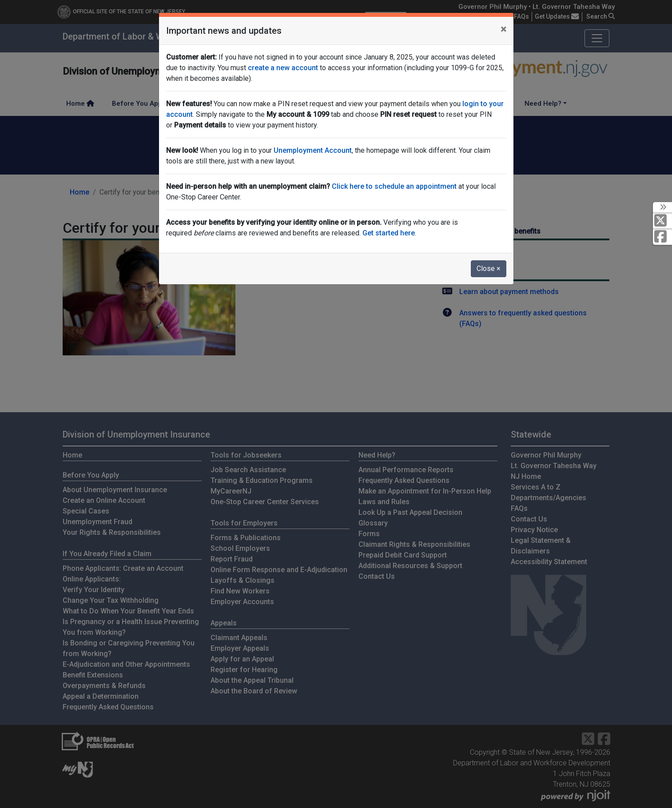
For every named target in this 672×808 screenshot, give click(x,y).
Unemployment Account (313, 150)
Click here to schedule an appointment (394, 186)
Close (489, 269)
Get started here (389, 233)
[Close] (503, 29)
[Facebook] (662, 237)
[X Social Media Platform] (662, 221)
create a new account (283, 68)
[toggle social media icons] (662, 207)
